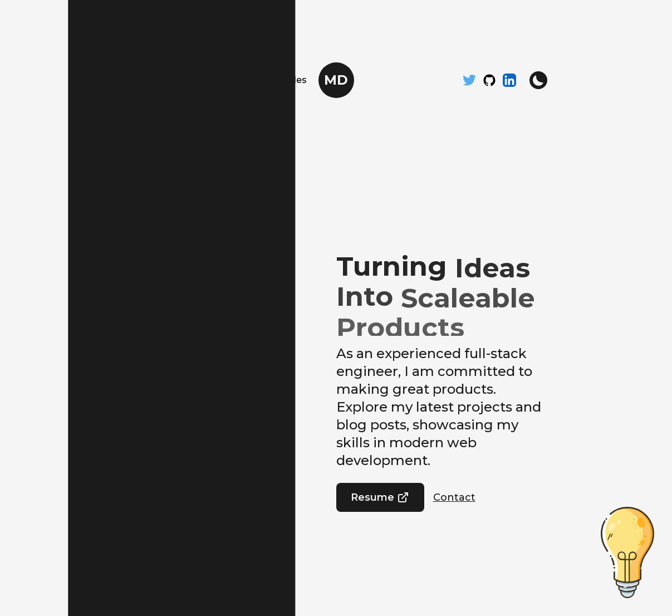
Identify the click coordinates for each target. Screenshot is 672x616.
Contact (454, 497)
